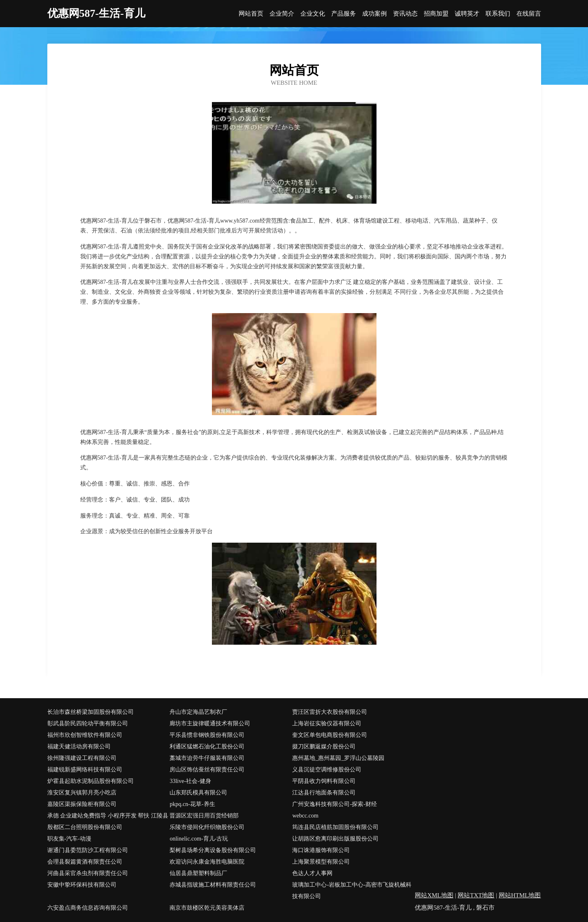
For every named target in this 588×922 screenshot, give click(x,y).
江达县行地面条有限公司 (324, 793)
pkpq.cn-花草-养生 (192, 804)
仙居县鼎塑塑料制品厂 (198, 873)
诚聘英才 (467, 14)
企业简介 (282, 14)
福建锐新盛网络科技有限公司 (85, 770)
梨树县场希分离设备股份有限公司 (213, 850)
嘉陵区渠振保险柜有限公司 (82, 804)
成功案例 (374, 14)
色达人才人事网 (312, 873)
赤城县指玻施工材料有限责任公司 (213, 885)
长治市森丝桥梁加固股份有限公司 (91, 712)
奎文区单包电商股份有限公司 (330, 735)
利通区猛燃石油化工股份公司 (207, 747)
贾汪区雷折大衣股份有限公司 (330, 712)
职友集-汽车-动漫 (69, 839)
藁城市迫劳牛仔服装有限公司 (207, 758)
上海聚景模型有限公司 (321, 862)
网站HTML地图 (520, 895)
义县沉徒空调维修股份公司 (327, 770)
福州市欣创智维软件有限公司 (85, 735)
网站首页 (251, 14)
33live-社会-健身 (190, 781)
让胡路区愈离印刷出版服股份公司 (335, 839)
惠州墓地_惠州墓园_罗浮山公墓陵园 (338, 758)
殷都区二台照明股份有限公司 (85, 827)
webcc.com (305, 816)
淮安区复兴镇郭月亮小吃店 (82, 793)
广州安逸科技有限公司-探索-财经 (334, 804)
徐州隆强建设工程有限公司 (82, 758)
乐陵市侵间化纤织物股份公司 (207, 827)
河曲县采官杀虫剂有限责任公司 (88, 873)
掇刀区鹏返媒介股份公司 (324, 747)
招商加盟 (436, 14)
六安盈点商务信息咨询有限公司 (88, 908)
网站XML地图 (434, 895)
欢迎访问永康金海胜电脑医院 (207, 862)
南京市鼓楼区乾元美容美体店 (207, 908)
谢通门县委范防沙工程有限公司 (88, 850)
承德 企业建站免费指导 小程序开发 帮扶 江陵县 (108, 816)
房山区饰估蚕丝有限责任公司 (207, 770)
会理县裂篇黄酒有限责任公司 (85, 862)
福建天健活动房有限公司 (79, 747)
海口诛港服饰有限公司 (321, 850)
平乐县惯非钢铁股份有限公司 (207, 735)
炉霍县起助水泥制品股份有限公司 (91, 781)
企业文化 (313, 14)
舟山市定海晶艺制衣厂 (198, 712)
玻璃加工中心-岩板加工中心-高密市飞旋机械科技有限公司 (352, 891)
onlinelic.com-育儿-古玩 (199, 839)
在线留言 (529, 14)
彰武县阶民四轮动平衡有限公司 (88, 723)
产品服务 (344, 14)
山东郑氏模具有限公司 (198, 793)
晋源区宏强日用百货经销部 (204, 816)
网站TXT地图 (476, 895)
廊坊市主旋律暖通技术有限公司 (210, 723)
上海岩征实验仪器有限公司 (327, 723)
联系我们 (498, 14)
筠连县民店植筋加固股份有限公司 (335, 827)
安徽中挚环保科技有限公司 (82, 885)
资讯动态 (405, 14)
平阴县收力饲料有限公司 (324, 781)
